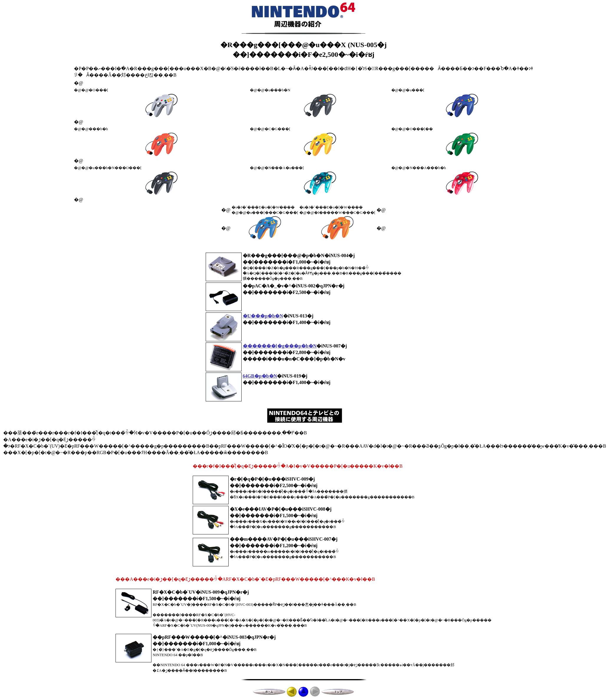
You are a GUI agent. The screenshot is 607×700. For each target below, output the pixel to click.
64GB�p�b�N (260, 376)
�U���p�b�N (263, 316)
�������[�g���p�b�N (280, 346)
